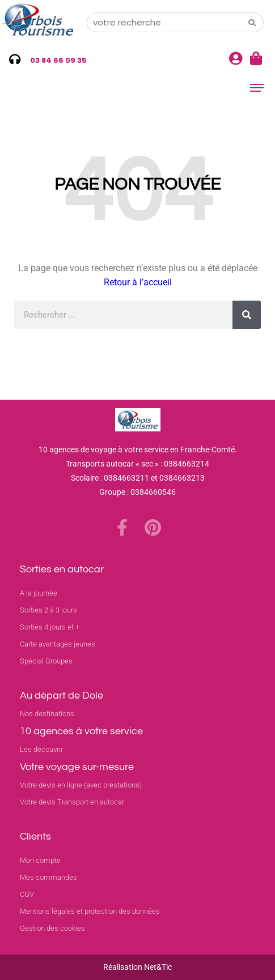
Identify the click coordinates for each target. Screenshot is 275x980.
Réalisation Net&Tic (137, 967)
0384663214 (187, 464)
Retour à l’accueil (138, 282)
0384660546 (153, 492)
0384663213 (182, 478)
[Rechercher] (247, 315)
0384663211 (126, 478)
